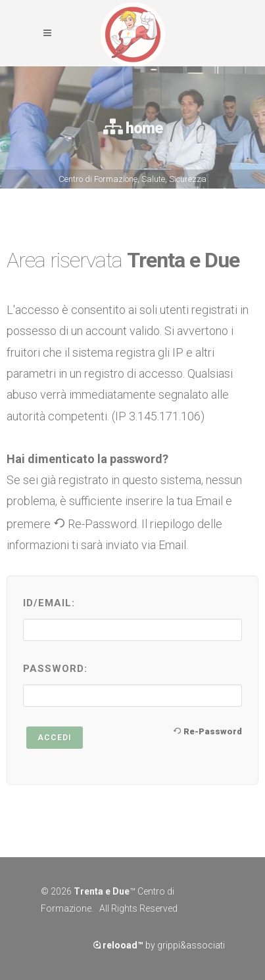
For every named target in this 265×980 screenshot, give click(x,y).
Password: (55, 669)
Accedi (55, 738)
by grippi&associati (159, 945)
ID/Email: (49, 603)
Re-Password (207, 731)
